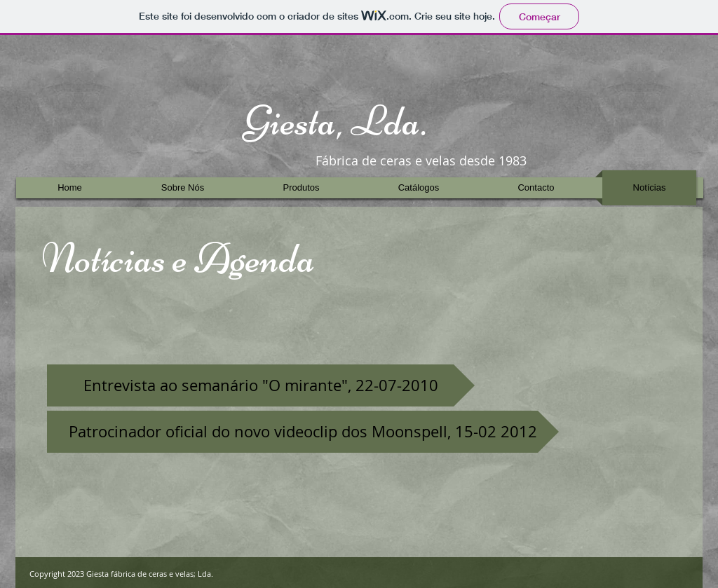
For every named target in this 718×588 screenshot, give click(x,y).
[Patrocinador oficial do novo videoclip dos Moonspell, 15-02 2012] (303, 432)
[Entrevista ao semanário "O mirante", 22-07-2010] (261, 385)
